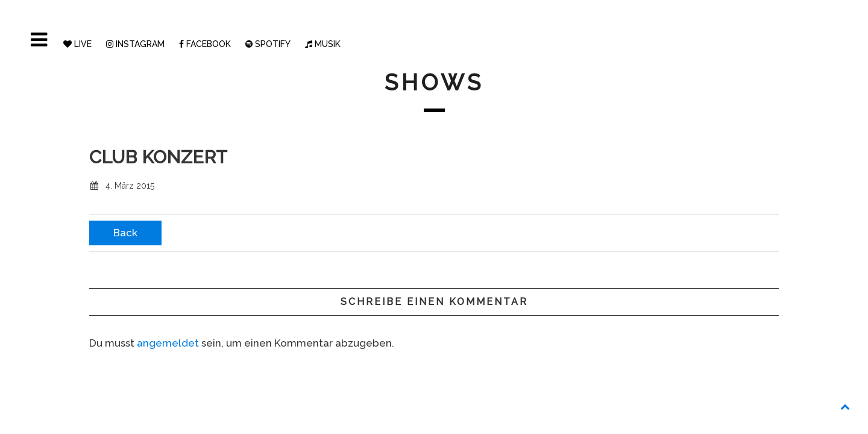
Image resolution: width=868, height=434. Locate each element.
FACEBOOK (205, 44)
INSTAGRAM (135, 44)
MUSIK (323, 44)
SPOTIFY (268, 44)
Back (125, 233)
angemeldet (168, 343)
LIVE (77, 44)
